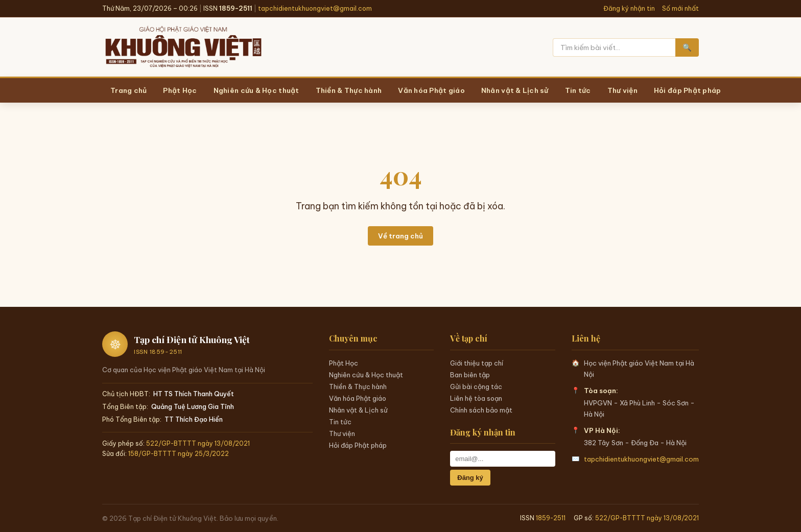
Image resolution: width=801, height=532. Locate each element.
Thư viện (342, 433)
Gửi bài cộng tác (476, 386)
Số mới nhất (680, 8)
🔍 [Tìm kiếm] (687, 47)
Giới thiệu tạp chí (477, 363)
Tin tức (340, 422)
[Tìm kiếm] (614, 47)
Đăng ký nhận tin (629, 8)
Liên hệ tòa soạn (476, 398)
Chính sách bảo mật (481, 410)
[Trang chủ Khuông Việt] (183, 47)
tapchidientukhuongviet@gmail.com (315, 8)
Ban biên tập (470, 375)
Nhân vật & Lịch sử (358, 410)
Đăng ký (470, 478)
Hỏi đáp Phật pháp (358, 445)
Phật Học (344, 363)
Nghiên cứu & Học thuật (366, 375)
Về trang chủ (400, 236)
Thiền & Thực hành (358, 386)
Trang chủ (128, 90)
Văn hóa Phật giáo (358, 398)
